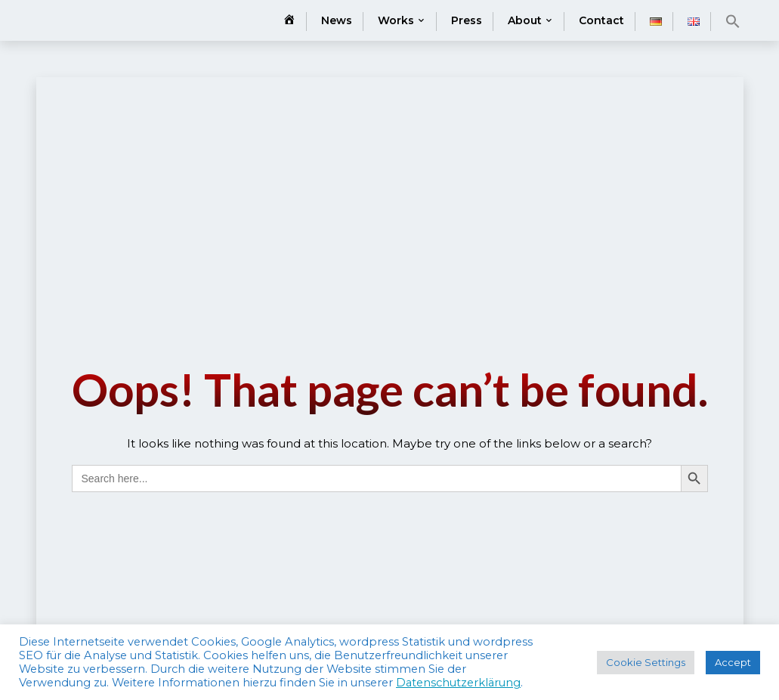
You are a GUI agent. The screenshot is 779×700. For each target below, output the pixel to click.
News (337, 20)
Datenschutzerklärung (458, 683)
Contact (601, 20)
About (525, 20)
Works (396, 20)
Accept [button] (733, 662)
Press (467, 20)
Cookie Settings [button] (646, 662)
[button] (733, 21)
